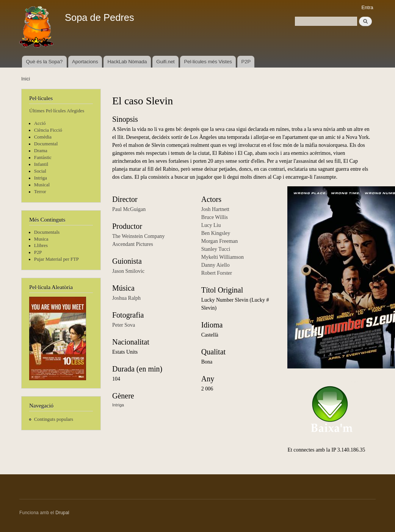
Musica (41, 239)
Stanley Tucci (216, 249)
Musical (42, 185)
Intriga (41, 178)
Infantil (41, 164)
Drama (41, 151)
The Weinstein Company (139, 236)
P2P (246, 62)
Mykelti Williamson (223, 257)
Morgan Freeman (220, 241)
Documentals (47, 232)
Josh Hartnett (215, 209)
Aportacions (85, 62)
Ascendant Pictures (133, 244)
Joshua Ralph (126, 298)
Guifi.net (165, 62)
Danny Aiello (216, 265)
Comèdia (43, 137)
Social (40, 171)
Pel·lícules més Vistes (208, 62)
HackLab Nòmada (127, 62)
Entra (367, 7)
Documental (46, 144)
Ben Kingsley (216, 233)
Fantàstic (43, 157)
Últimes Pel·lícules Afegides (57, 111)
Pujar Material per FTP (56, 259)
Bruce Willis (215, 217)
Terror (40, 192)
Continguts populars (54, 419)
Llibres (41, 246)
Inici (26, 79)
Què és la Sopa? (44, 62)
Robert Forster (217, 273)
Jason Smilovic (128, 271)
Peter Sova (124, 325)
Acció (40, 123)
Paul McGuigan (129, 209)
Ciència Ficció (48, 130)
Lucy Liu (211, 225)
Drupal (62, 513)
